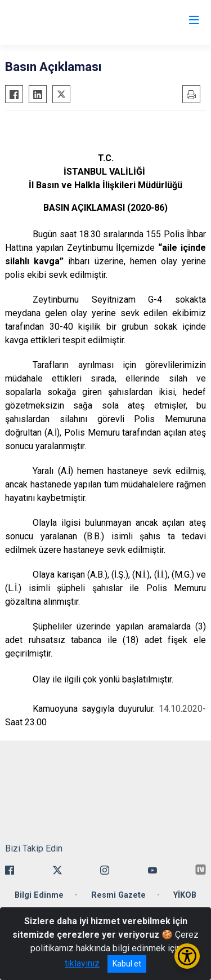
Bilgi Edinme (39, 895)
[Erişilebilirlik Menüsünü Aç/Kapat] (187, 956)
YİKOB (185, 895)
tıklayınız (82, 963)
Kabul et (127, 964)
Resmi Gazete (118, 895)
